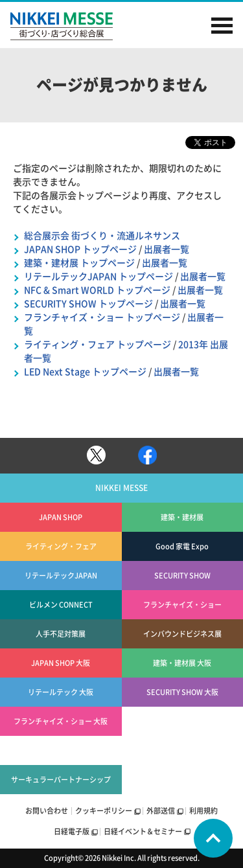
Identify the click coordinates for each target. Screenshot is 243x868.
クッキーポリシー (104, 811)
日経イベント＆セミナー (143, 831)
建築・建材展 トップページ (79, 263)
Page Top (213, 838)
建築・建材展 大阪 (182, 663)
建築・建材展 (182, 517)
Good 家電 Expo (182, 546)
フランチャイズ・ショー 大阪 (61, 721)
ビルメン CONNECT (61, 605)
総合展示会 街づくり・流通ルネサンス (102, 236)
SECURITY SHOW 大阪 (182, 692)
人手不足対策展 (61, 634)
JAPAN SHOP (61, 517)
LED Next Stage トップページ (85, 372)
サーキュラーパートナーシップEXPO (61, 785)
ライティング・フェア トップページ (98, 345)
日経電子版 (72, 831)
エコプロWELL (182, 750)
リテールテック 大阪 (61, 692)
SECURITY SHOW (182, 576)
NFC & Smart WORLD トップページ (97, 290)
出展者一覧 (167, 249)
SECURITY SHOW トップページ (88, 304)
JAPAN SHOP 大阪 (61, 663)
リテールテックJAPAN (61, 576)
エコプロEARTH (182, 721)
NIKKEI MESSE (75, 26)
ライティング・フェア (61, 546)
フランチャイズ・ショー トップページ (102, 317)
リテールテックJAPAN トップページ (98, 277)
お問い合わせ (47, 811)
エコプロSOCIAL (61, 750)
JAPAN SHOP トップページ (80, 249)
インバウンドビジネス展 (182, 634)
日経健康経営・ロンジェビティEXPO (182, 779)
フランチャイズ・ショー (182, 605)
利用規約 (203, 811)
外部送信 (161, 811)
